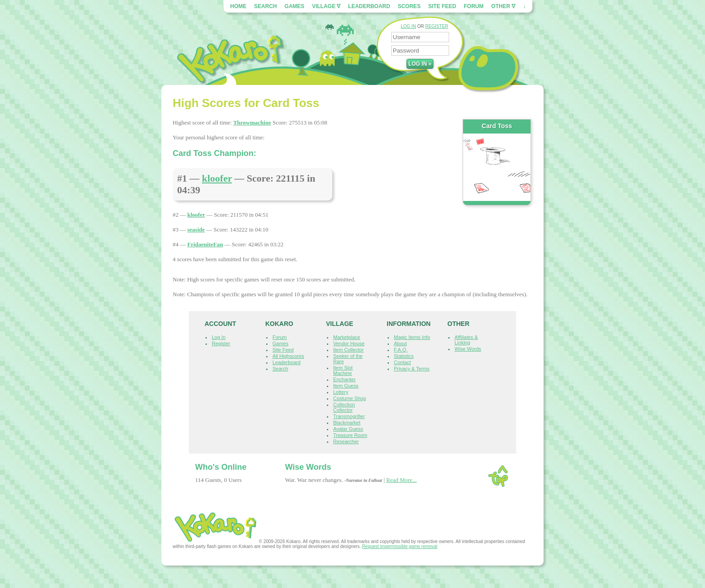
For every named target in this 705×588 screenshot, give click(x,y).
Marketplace (347, 337)
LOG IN (408, 26)
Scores (409, 6)
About (400, 343)
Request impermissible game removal (399, 546)
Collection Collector (344, 407)
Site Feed (442, 6)
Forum (474, 6)
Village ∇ (326, 6)
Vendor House (349, 343)
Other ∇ (503, 6)
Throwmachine (252, 122)
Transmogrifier (349, 416)
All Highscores (288, 356)
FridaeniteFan (205, 244)
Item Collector (348, 350)
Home (238, 6)
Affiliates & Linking (466, 340)
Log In (219, 337)
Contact (402, 362)
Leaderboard (369, 6)
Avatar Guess (348, 429)
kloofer (217, 178)
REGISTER (437, 26)
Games (294, 6)
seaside (196, 229)
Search (265, 6)
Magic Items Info (412, 337)
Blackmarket (347, 423)
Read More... (402, 480)
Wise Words (468, 349)
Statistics (404, 356)
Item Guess (346, 386)
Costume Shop (350, 398)
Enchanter (344, 379)
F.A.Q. (401, 350)
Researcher (346, 441)
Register (221, 343)
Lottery (341, 392)
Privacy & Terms (412, 369)
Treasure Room (350, 435)
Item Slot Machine (343, 370)
